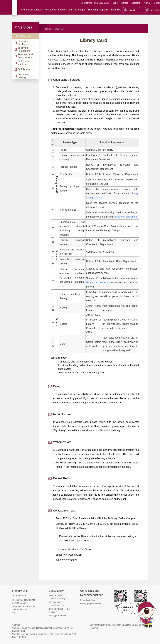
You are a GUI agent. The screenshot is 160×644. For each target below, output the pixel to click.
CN (114, 3)
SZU (14, 613)
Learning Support (77, 10)
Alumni (147, 3)
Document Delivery (23, 76)
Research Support (98, 10)
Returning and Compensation (25, 56)
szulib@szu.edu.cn (58, 616)
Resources (50, 10)
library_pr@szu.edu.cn (91, 604)
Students (136, 3)
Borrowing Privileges (23, 43)
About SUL (115, 10)
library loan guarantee (125, 217)
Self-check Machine (23, 63)
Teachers (124, 3)
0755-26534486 (88, 600)
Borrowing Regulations (24, 49)
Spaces (62, 10)
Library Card (24, 36)
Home (48, 29)
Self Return (24, 69)
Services (59, 29)
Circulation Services (32, 10)
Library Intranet (19, 596)
